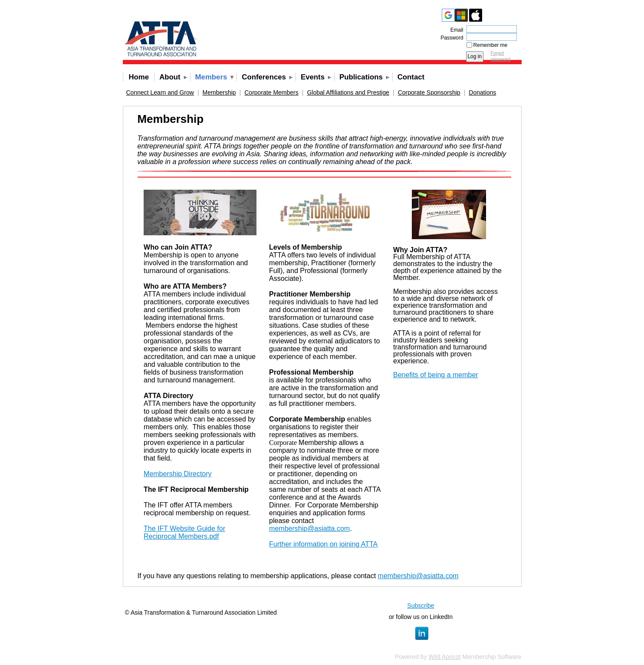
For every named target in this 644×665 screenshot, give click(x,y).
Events (313, 77)
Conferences (264, 77)
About (170, 77)
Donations (482, 92)
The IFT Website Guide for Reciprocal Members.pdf (184, 532)
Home (139, 77)
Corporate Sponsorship (429, 92)
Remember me (491, 45)
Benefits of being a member (436, 375)
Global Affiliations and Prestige (348, 92)
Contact (411, 77)
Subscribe (421, 606)
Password (450, 38)
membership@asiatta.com (309, 528)
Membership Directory (177, 474)
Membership (219, 92)
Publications (361, 77)
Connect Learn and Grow (160, 92)
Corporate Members (271, 92)
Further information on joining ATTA (323, 544)
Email (455, 30)
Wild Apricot (445, 657)
